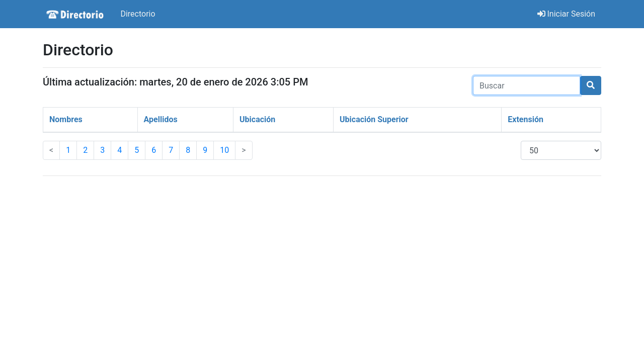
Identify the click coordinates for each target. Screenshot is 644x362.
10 (224, 150)
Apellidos (161, 119)
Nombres (66, 119)
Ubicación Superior (374, 119)
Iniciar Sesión (567, 14)
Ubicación (257, 119)
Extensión (526, 119)
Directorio (138, 14)
